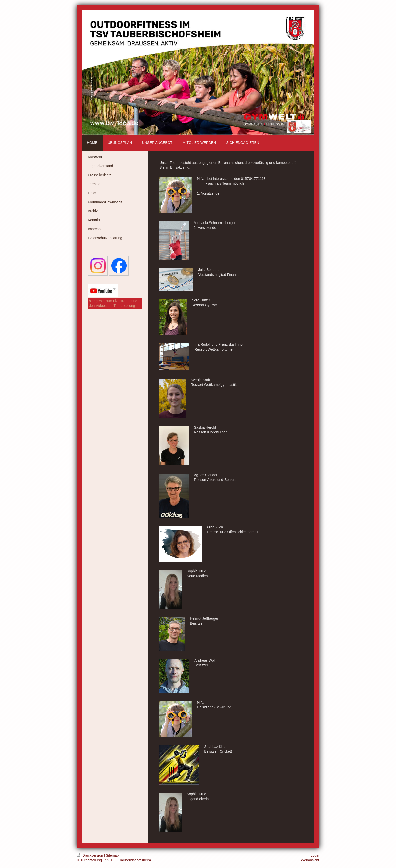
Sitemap (112, 855)
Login (315, 855)
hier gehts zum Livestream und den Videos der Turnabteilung (113, 303)
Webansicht (310, 860)
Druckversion (90, 855)
